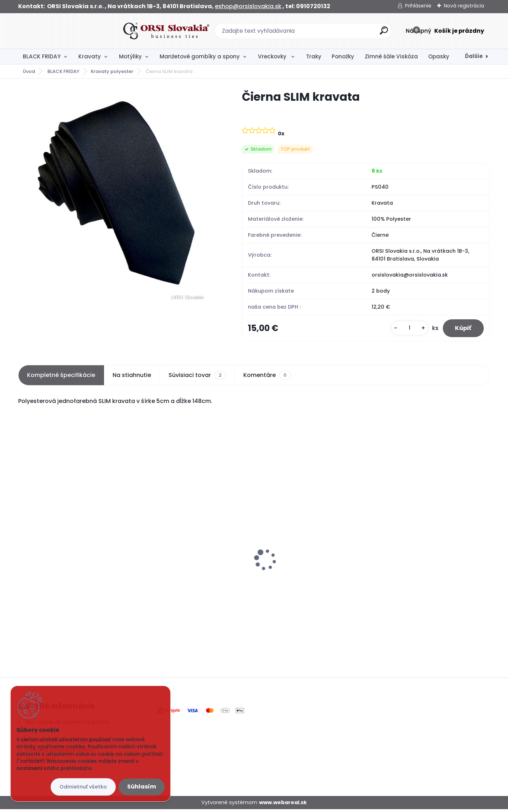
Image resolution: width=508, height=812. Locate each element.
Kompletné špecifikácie (61, 378)
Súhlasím (142, 787)
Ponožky (343, 56)
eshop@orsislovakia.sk (248, 6)
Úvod (29, 71)
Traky (314, 56)
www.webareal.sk (283, 805)
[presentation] (23, 551)
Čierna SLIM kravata (50, 572)
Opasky (439, 56)
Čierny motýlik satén (290, 542)
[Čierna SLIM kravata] (119, 196)
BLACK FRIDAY (42, 56)
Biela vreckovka (164, 565)
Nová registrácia (464, 6)
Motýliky (130, 56)
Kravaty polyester (112, 71)
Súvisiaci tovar (197, 378)
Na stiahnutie (132, 378)
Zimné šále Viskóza (391, 56)
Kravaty (90, 56)
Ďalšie (474, 56)
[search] (331, 33)
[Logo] (62, 31)
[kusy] (405, 329)
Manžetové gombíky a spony (200, 56)
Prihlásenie (418, 6)
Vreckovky (273, 56)
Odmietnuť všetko (83, 787)
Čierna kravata (402, 559)
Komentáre (267, 378)
